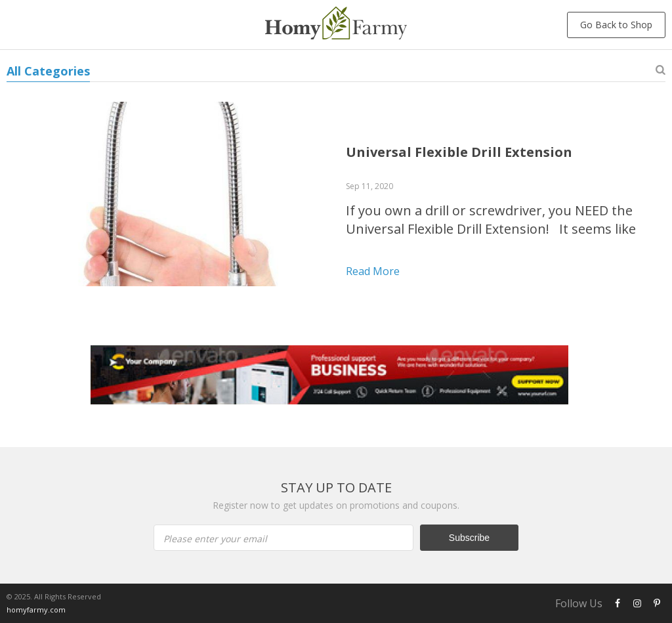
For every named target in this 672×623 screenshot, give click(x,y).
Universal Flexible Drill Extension (459, 152)
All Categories (48, 71)
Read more (373, 271)
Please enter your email (215, 539)
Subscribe (469, 538)
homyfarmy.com (36, 610)
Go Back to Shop (616, 25)
